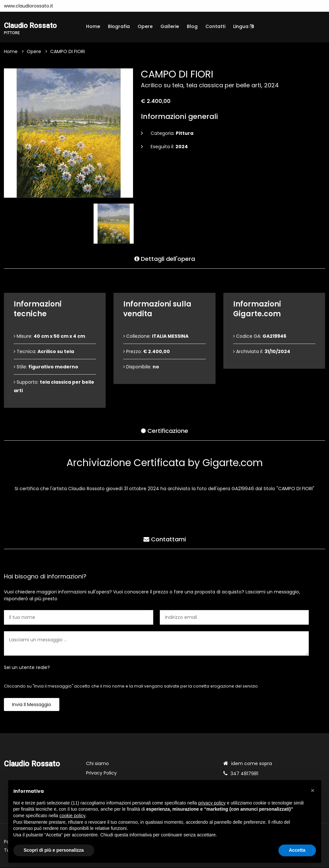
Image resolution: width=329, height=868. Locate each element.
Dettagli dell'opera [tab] (165, 258)
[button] (313, 790)
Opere (145, 26)
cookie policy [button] (72, 816)
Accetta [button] (297, 850)
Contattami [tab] (165, 539)
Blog (192, 26)
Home (93, 26)
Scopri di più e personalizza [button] (54, 850)
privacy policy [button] (212, 803)
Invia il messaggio (32, 705)
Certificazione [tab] (164, 430)
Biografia (119, 26)
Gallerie (170, 26)
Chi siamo (97, 764)
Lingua (243, 26)
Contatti (215, 26)
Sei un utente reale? (27, 668)
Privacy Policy (101, 774)
